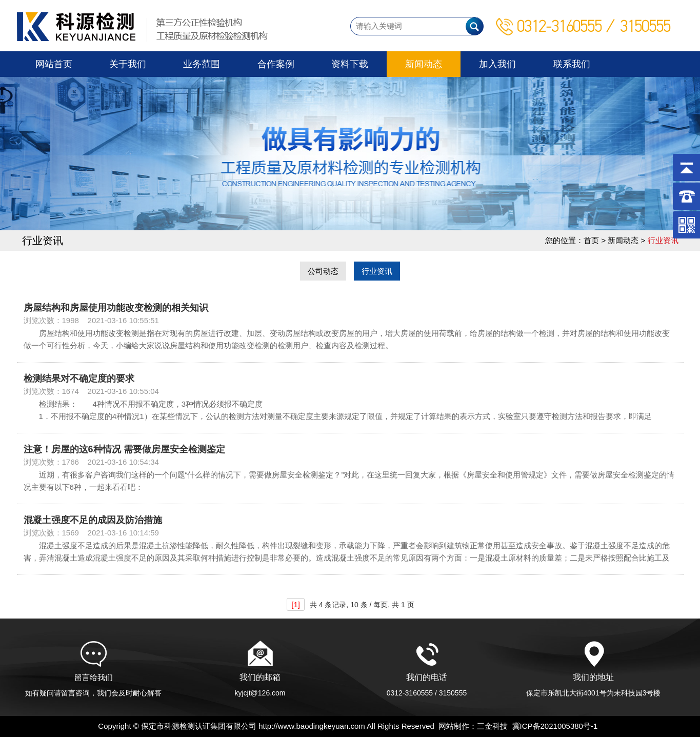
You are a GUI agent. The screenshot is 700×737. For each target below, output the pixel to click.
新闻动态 (424, 64)
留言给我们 (94, 681)
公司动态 (323, 271)
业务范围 (202, 64)
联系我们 (572, 64)
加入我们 (497, 64)
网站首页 (54, 64)
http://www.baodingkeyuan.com (312, 726)
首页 (591, 240)
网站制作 (454, 726)
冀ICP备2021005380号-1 (555, 726)
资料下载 (350, 64)
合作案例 (276, 64)
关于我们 (128, 64)
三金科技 (492, 726)
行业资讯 (377, 271)
